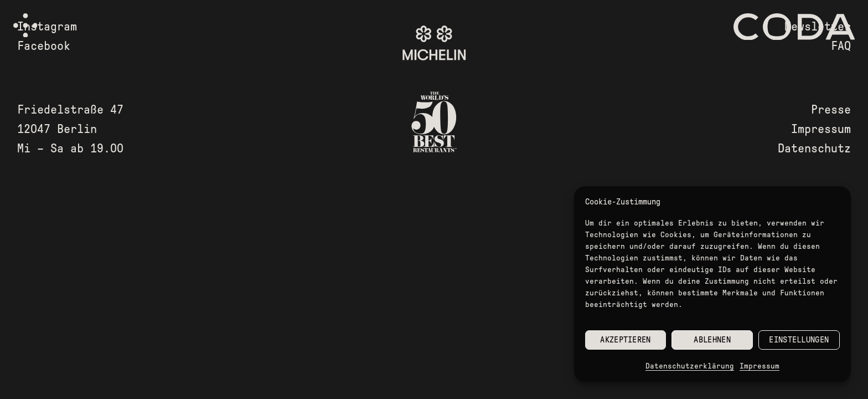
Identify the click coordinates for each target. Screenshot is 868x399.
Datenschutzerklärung (690, 366)
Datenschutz (814, 149)
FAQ (841, 46)
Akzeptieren (625, 340)
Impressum (759, 366)
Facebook (44, 46)
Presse (831, 110)
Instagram (47, 27)
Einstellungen (799, 340)
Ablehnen (712, 340)
